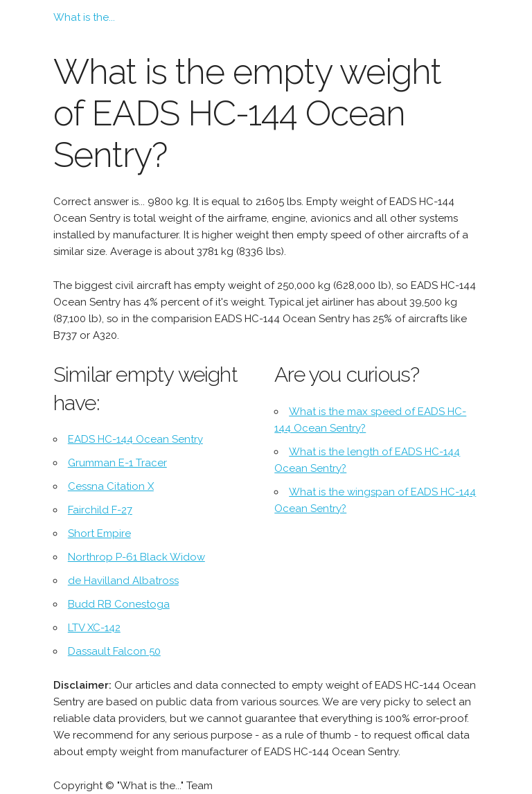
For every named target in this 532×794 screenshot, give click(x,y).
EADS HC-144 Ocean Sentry (135, 439)
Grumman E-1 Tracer (117, 463)
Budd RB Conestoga (119, 604)
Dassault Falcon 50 (114, 651)
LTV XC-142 (94, 628)
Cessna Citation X (111, 486)
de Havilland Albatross (123, 581)
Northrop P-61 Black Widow (136, 557)
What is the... (84, 17)
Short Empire (99, 533)
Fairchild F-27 (100, 510)
